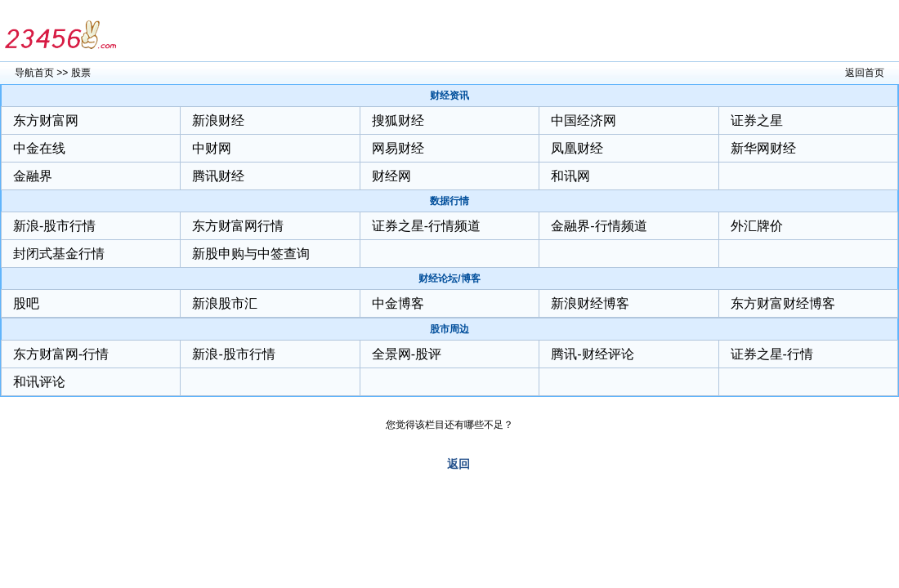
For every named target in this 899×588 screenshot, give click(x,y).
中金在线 (39, 148)
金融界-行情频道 (599, 226)
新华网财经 (763, 148)
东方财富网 (46, 120)
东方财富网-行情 (61, 354)
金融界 (33, 176)
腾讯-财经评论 (592, 354)
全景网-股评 (407, 354)
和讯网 (570, 176)
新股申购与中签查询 (251, 254)
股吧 (26, 303)
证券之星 (757, 120)
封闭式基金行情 (59, 254)
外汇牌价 (757, 226)
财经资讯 (449, 96)
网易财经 (398, 148)
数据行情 (449, 201)
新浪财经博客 (590, 303)
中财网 (212, 148)
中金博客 (398, 303)
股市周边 (449, 329)
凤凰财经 (577, 148)
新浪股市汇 (225, 303)
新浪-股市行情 (54, 226)
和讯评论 (39, 382)
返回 (458, 464)
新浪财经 (218, 120)
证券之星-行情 (772, 354)
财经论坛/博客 (449, 278)
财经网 (391, 176)
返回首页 (865, 73)
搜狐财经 (398, 120)
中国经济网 (584, 120)
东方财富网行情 (238, 226)
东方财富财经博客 (783, 303)
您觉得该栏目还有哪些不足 (445, 425)
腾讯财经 (218, 176)
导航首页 (34, 73)
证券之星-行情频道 (426, 226)
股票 (81, 73)
